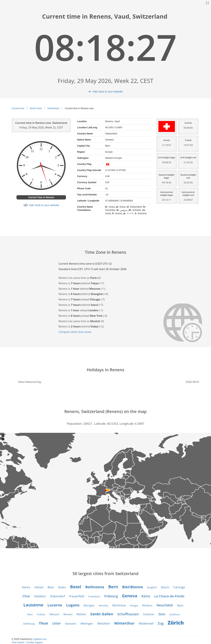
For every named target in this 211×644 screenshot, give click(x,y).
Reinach (54, 614)
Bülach (165, 587)
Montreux (119, 605)
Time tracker (18, 642)
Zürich (176, 623)
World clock (36, 108)
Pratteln (41, 614)
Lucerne (55, 605)
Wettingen (87, 624)
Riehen (81, 614)
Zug (160, 623)
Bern (113, 587)
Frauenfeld (77, 596)
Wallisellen (71, 624)
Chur (26, 596)
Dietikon (40, 596)
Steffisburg (29, 624)
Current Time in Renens (41, 197)
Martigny (89, 605)
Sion (162, 614)
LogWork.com (40, 639)
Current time (18, 108)
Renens (68, 614)
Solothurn (175, 614)
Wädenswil (146, 623)
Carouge (179, 587)
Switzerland (53, 108)
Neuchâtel (165, 605)
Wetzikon (104, 623)
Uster (57, 623)
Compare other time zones (75, 332)
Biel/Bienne (133, 587)
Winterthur (124, 623)
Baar (51, 587)
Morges (134, 606)
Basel (76, 587)
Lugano (73, 605)
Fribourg (111, 596)
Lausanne (33, 605)
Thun (43, 623)
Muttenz (147, 605)
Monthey (103, 606)
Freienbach (94, 596)
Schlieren (149, 614)
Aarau (26, 587)
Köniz (146, 596)
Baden (62, 587)
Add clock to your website (108, 92)
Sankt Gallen (102, 614)
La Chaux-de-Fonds (169, 596)
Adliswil (39, 587)
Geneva (129, 596)
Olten (30, 614)
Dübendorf (58, 596)
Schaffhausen (128, 614)
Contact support (35, 642)
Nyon (180, 605)
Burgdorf (152, 587)
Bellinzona (95, 587)
